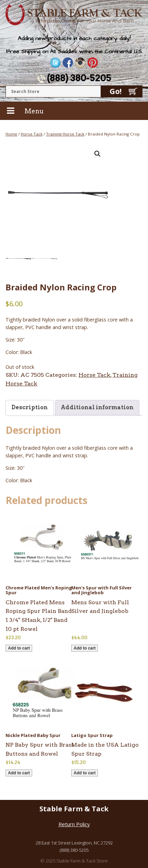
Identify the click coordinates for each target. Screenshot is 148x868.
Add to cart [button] (19, 648)
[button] (98, 154)
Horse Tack (32, 134)
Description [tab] (30, 407)
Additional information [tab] (97, 407)
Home (11, 134)
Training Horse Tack (65, 134)
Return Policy (74, 824)
